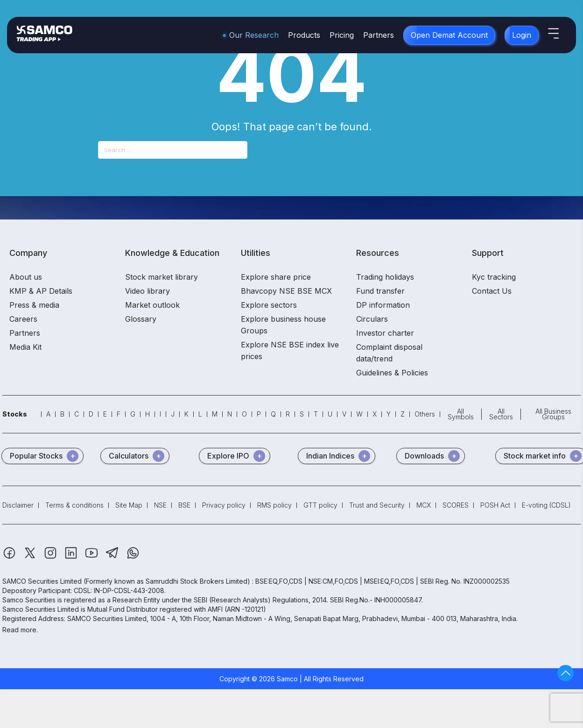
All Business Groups (553, 414)
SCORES (456, 505)
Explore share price (276, 277)
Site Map (129, 505)
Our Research (254, 35)
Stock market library (162, 277)
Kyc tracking (494, 277)
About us (26, 277)
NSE (160, 505)
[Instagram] (51, 557)
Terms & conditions (74, 505)
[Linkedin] (72, 557)
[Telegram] (113, 557)
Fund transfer (380, 291)
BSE (184, 505)
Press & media (34, 305)
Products (304, 35)
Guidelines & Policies (392, 373)
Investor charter (385, 333)
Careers (23, 319)
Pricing (342, 35)
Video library (148, 291)
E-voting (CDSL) (546, 505)
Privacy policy (224, 505)
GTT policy (320, 505)
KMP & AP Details (41, 291)
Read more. (20, 630)
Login (522, 35)
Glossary (141, 319)
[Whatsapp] (133, 557)
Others (425, 414)
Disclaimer (18, 505)
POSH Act (495, 505)
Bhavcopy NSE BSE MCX (286, 291)
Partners (379, 35)
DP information (383, 305)
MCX (424, 505)
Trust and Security (377, 505)
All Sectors (501, 414)
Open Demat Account (449, 35)
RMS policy (274, 505)
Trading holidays (385, 277)
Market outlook (152, 305)
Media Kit (25, 347)
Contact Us (492, 291)
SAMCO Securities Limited (42, 581)
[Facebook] (10, 557)
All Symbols (461, 414)
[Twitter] (31, 557)
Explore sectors (269, 305)
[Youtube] (92, 557)
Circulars (372, 319)
